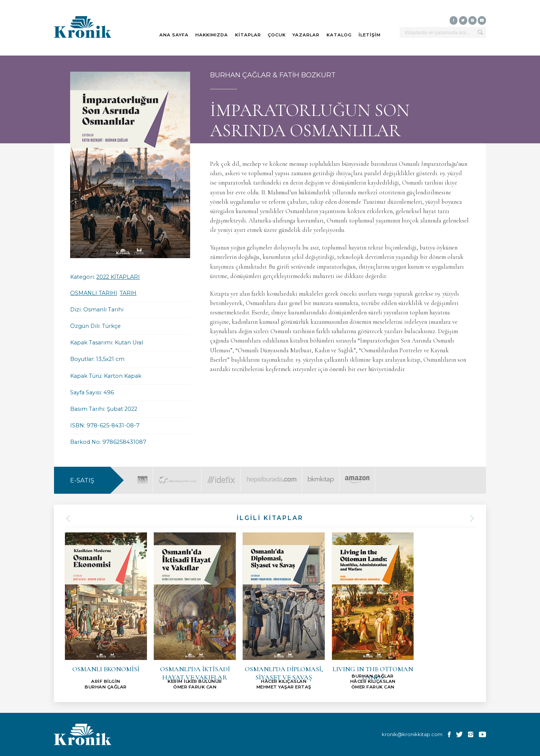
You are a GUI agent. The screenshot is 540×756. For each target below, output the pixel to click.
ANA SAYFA (174, 35)
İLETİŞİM (370, 35)
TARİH (128, 293)
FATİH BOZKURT (307, 75)
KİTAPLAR (248, 35)
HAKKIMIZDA (212, 35)
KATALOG (339, 35)
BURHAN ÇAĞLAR (240, 75)
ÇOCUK (277, 35)
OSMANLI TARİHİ (94, 293)
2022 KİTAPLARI (118, 277)
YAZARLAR (306, 35)
